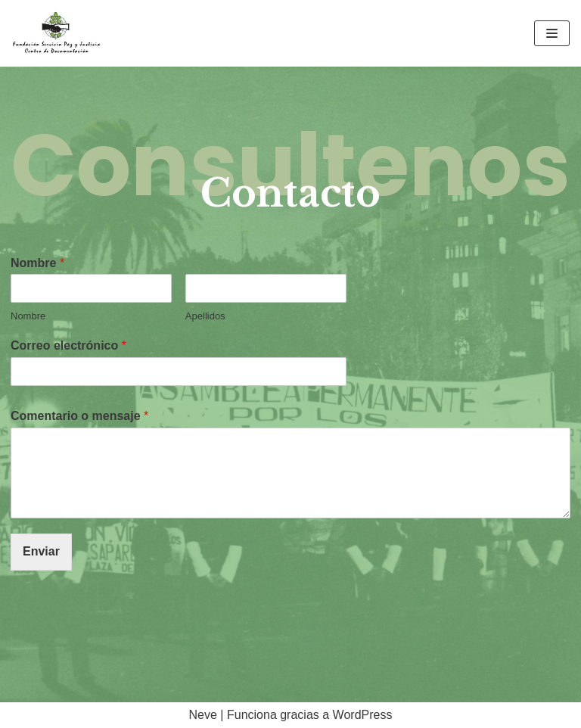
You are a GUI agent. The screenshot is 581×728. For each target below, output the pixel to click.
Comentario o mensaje (79, 416)
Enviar (41, 551)
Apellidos (205, 316)
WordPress (363, 715)
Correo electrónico (68, 345)
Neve (203, 715)
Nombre (37, 263)
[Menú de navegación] (552, 33)
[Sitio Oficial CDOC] (57, 33)
